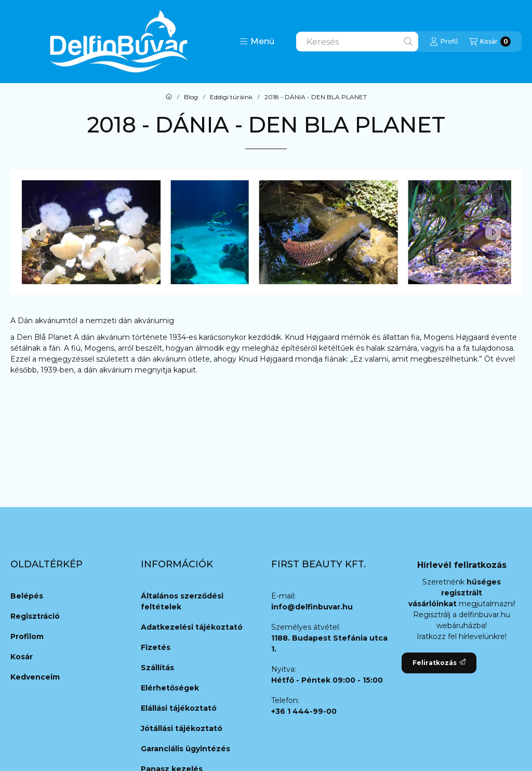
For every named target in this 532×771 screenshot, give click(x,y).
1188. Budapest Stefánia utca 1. (329, 643)
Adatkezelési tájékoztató (192, 627)
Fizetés (156, 647)
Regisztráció (35, 616)
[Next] (493, 232)
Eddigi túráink (231, 97)
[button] (257, 42)
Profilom (27, 636)
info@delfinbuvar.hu (312, 607)
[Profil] (444, 42)
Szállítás (157, 668)
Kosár (22, 657)
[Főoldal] (169, 97)
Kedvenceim (35, 677)
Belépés (27, 596)
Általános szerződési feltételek (182, 601)
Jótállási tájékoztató (182, 728)
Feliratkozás (439, 663)
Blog (191, 97)
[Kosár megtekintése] (490, 42)
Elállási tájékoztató (179, 708)
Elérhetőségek (170, 688)
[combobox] (357, 42)
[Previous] (39, 232)
